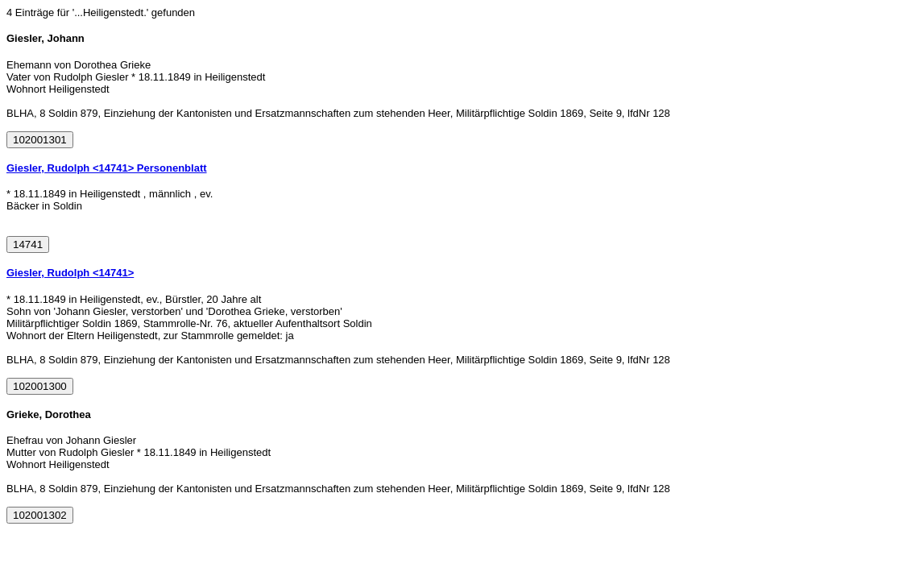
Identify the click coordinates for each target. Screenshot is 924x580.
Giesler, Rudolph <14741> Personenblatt (107, 168)
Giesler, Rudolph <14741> (70, 273)
